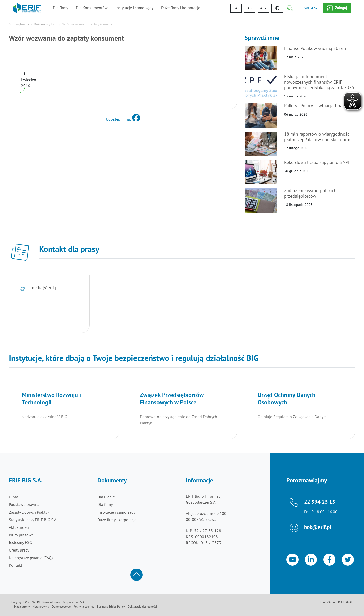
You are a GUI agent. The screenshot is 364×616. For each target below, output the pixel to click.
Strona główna (19, 25)
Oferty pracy (19, 551)
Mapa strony (22, 607)
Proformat (345, 602)
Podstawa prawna (24, 505)
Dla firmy (61, 8)
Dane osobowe (61, 607)
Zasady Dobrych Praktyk (29, 513)
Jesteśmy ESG (20, 543)
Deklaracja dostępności (142, 607)
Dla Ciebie (106, 497)
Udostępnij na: (123, 120)
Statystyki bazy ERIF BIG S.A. (33, 520)
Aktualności (19, 528)
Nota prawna (41, 607)
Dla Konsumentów (92, 8)
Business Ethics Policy (111, 607)
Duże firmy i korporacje (181, 8)
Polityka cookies (84, 607)
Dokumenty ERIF (46, 25)
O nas (14, 497)
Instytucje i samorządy (134, 8)
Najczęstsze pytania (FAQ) (31, 558)
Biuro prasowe (21, 535)
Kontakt (310, 8)
